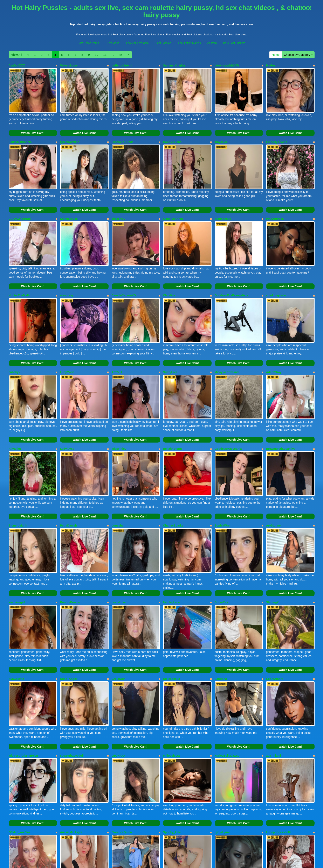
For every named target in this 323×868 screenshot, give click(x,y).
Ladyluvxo (67, 407)
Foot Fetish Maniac (189, 43)
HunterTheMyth (19, 270)
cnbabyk (15, 339)
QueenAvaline (70, 134)
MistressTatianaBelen (23, 680)
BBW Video (112, 43)
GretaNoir (118, 612)
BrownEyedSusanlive (281, 407)
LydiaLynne (223, 749)
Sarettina (221, 612)
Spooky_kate (172, 749)
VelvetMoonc (69, 65)
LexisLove (119, 544)
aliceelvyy (118, 202)
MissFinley (119, 407)
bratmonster (223, 202)
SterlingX (272, 544)
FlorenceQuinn (122, 749)
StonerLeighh (18, 475)
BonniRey (221, 544)
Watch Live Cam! (33, 125)
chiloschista (171, 680)
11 (105, 55)
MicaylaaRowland (227, 339)
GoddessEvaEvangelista (231, 270)
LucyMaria (67, 339)
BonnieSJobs (172, 134)
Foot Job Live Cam (137, 43)
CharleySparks (173, 475)
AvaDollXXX (17, 65)
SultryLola (170, 339)
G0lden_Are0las (20, 749)
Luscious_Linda (123, 134)
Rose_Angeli (69, 612)
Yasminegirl (17, 544)
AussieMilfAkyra (71, 749)
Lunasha (118, 475)
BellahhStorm (173, 407)
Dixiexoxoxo (172, 612)
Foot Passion (163, 43)
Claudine (169, 270)
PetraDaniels (69, 475)
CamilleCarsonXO (124, 270)
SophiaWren (223, 475)
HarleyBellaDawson (228, 680)
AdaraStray (274, 339)
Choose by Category (298, 55)
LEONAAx (119, 680)
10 (97, 55)
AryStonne (273, 475)
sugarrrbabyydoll (72, 680)
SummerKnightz (174, 65)
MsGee (271, 65)
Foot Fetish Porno (88, 43)
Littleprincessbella (279, 749)
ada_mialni (274, 680)
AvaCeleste (16, 612)
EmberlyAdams (277, 134)
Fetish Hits (194, 862)
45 (121, 55)
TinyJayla (221, 134)
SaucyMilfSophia (20, 134)
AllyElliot (15, 407)
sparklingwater (276, 270)
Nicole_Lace (172, 544)
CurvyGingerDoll (20, 202)
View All (17, 55)
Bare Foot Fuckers (234, 43)
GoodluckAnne (173, 202)
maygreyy (67, 270)
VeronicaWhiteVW (227, 65)
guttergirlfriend (122, 65)
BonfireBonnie (70, 544)
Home (276, 55)
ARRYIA (117, 339)
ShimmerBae (69, 202)
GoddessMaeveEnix (228, 407)
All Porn (212, 43)
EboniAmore (275, 612)
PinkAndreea (275, 202)
